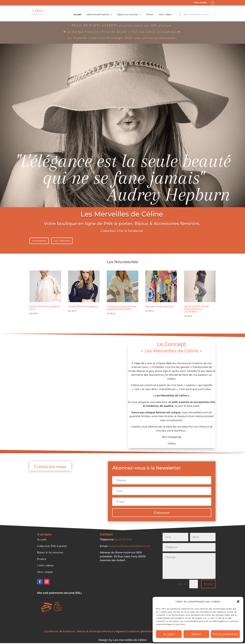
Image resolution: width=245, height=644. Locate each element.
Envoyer (208, 584)
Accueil (77, 15)
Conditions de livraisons (60, 631)
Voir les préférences (225, 634)
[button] (238, 602)
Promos (150, 15)
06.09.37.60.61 (123, 540)
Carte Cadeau (165, 15)
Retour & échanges (89, 631)
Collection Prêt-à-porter (52, 546)
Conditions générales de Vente (145, 631)
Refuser (196, 634)
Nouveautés (39, 241)
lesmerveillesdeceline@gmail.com (129, 546)
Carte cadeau (45, 565)
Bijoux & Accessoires (50, 552)
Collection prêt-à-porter (97, 15)
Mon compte (200, 3)
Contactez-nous (50, 467)
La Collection (62, 241)
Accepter (169, 634)
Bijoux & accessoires (128, 15)
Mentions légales (114, 631)
